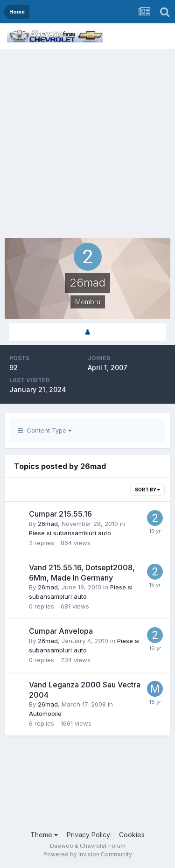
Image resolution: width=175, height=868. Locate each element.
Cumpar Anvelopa (61, 631)
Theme (44, 835)
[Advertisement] (87, 141)
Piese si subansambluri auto (70, 533)
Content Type (45, 430)
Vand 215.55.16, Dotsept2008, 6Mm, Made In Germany (82, 573)
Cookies (132, 835)
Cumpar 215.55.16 (60, 514)
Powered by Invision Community (88, 854)
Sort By (147, 490)
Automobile (45, 714)
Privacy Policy (88, 835)
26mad (48, 524)
